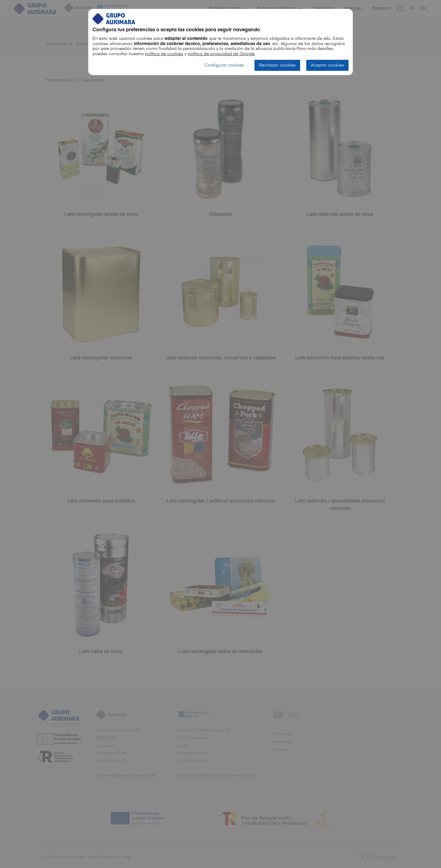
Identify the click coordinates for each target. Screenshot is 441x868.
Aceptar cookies (327, 65)
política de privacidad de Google (221, 54)
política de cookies (164, 54)
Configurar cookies (224, 65)
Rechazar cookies (277, 65)
